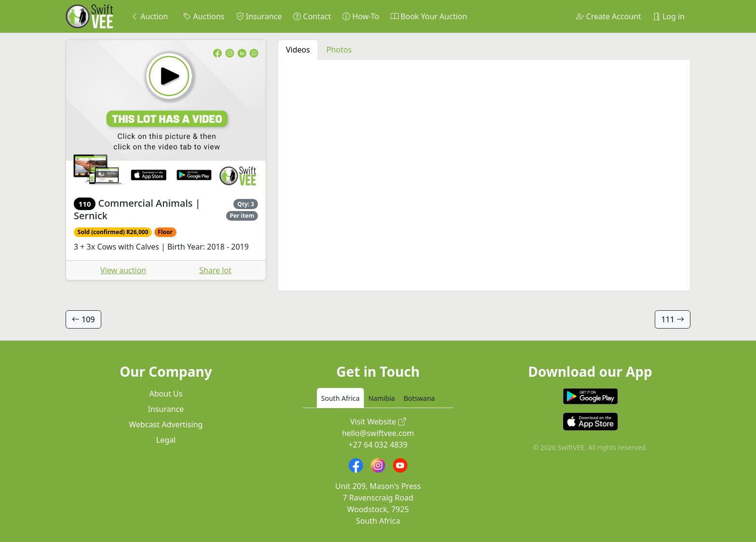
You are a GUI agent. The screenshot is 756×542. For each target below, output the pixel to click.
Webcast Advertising (166, 424)
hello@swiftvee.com (378, 433)
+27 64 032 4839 (378, 445)
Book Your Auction (429, 16)
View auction (123, 270)
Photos (339, 50)
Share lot (215, 270)
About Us (166, 394)
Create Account (608, 16)
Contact (312, 16)
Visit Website (378, 422)
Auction (149, 16)
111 (673, 319)
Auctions (204, 16)
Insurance (259, 16)
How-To (361, 16)
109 (83, 319)
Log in (669, 16)
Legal (166, 440)
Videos (298, 50)
